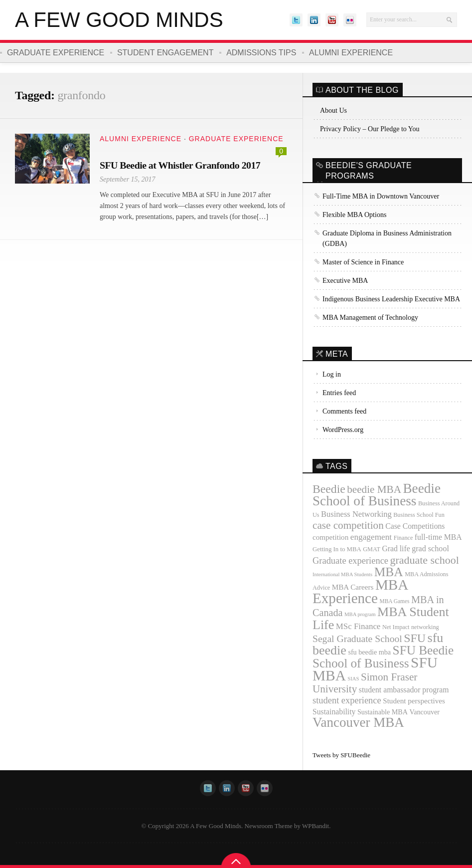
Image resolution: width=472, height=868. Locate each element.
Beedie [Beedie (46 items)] (329, 489)
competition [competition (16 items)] (330, 537)
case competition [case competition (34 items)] (348, 525)
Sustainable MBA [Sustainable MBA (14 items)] (383, 712)
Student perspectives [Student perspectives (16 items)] (414, 701)
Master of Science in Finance (363, 262)
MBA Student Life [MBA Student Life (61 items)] (381, 618)
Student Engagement (165, 53)
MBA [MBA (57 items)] (389, 572)
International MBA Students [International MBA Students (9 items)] (342, 574)
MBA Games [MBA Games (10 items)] (394, 601)
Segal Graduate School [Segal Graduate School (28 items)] (357, 639)
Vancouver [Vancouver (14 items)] (425, 712)
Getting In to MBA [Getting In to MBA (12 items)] (337, 549)
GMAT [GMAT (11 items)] (372, 549)
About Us (333, 110)
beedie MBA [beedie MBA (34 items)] (374, 489)
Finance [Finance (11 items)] (403, 538)
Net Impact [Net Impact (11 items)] (396, 627)
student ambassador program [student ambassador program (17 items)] (404, 690)
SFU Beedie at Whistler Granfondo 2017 (181, 165)
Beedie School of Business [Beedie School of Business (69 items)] (377, 495)
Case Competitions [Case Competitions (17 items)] (415, 526)
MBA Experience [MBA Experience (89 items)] (360, 591)
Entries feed (339, 393)
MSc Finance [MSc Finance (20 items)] (358, 626)
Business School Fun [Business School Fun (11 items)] (419, 515)
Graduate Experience (56, 53)
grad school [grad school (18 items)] (430, 548)
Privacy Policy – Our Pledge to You (370, 129)
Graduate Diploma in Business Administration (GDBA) (387, 238)
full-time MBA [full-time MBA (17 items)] (438, 537)
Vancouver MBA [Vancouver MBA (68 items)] (358, 722)
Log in (332, 374)
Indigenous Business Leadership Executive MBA (391, 299)
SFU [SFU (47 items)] (415, 638)
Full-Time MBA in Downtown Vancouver (381, 196)
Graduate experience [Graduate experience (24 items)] (350, 561)
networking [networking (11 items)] (425, 627)
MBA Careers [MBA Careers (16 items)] (353, 587)
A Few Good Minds (119, 20)
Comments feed (344, 411)
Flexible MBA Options (354, 215)
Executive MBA (345, 281)
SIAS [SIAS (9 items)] (353, 679)
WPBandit (315, 826)
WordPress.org (343, 430)
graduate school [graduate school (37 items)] (425, 560)
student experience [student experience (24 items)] (347, 700)
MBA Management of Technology (370, 318)
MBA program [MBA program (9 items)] (360, 614)
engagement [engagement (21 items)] (371, 537)
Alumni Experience (351, 53)
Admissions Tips (262, 53)
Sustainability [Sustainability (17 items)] (334, 712)
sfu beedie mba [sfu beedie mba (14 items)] (369, 652)
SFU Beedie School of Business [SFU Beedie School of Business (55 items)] (383, 656)
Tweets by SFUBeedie (341, 755)
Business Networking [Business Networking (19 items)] (356, 514)
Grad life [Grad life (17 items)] (396, 548)
